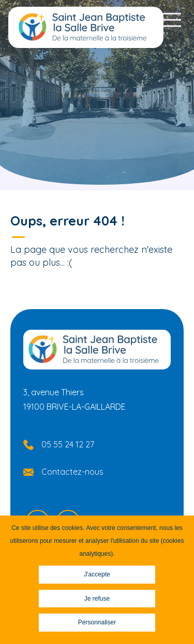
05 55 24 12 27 (68, 444)
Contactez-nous (72, 472)
